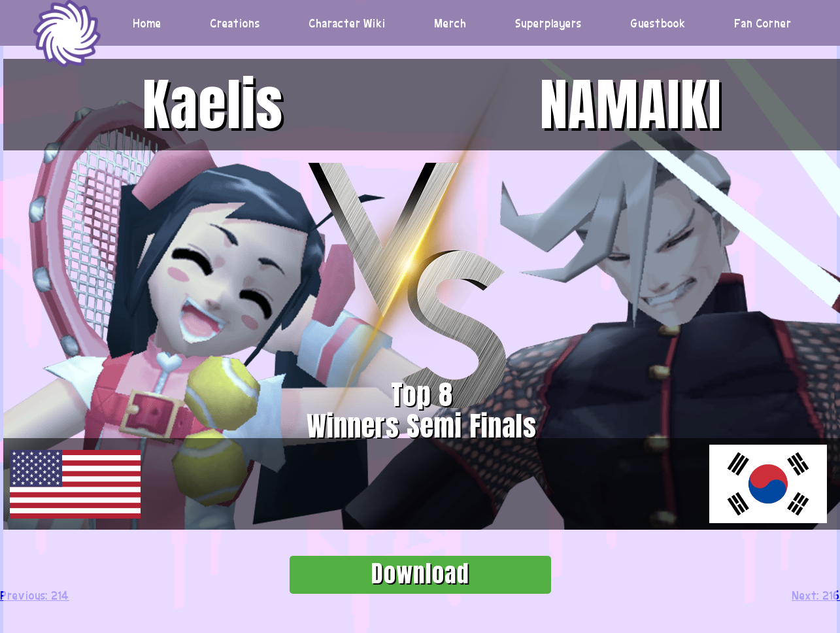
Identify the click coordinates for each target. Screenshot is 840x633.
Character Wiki (347, 23)
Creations (235, 23)
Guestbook (658, 23)
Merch (450, 23)
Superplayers (548, 23)
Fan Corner (763, 23)
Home (147, 23)
